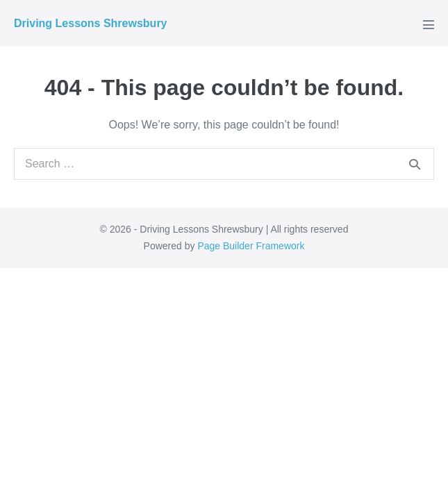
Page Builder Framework (251, 246)
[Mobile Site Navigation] (429, 24)
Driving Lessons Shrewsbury (91, 23)
